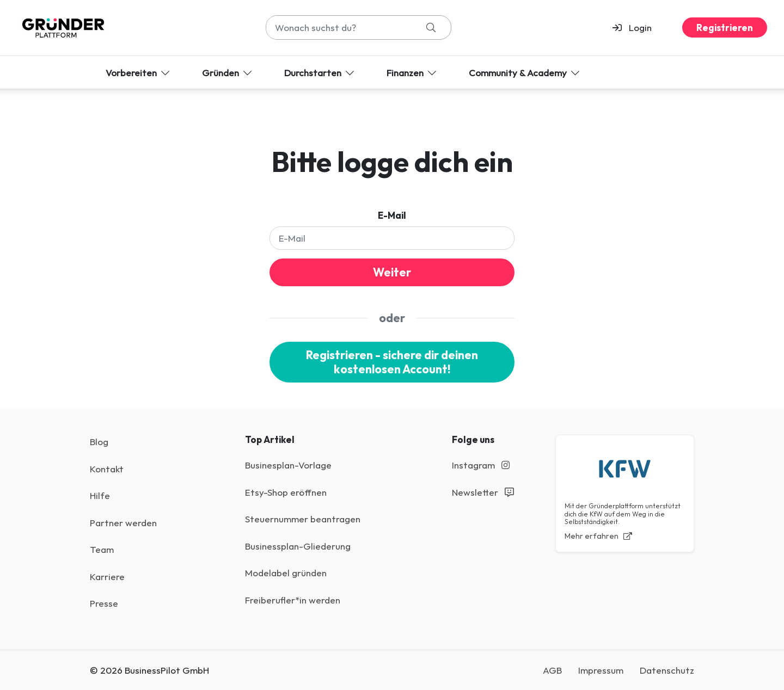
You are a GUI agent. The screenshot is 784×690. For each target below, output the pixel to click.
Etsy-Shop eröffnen (286, 492)
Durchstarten (320, 73)
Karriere (107, 577)
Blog (99, 442)
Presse (104, 603)
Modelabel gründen (286, 573)
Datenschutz (667, 670)
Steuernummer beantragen (303, 519)
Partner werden (123, 523)
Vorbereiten (139, 73)
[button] (637, 28)
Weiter (392, 272)
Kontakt (107, 469)
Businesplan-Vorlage (288, 465)
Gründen (228, 73)
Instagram (481, 465)
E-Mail (392, 215)
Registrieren (725, 27)
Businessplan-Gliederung (298, 546)
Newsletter (483, 492)
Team (102, 549)
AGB (552, 670)
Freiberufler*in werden (293, 600)
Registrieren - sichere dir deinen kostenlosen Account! (392, 362)
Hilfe (100, 495)
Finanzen (412, 73)
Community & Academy (525, 73)
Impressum (601, 670)
